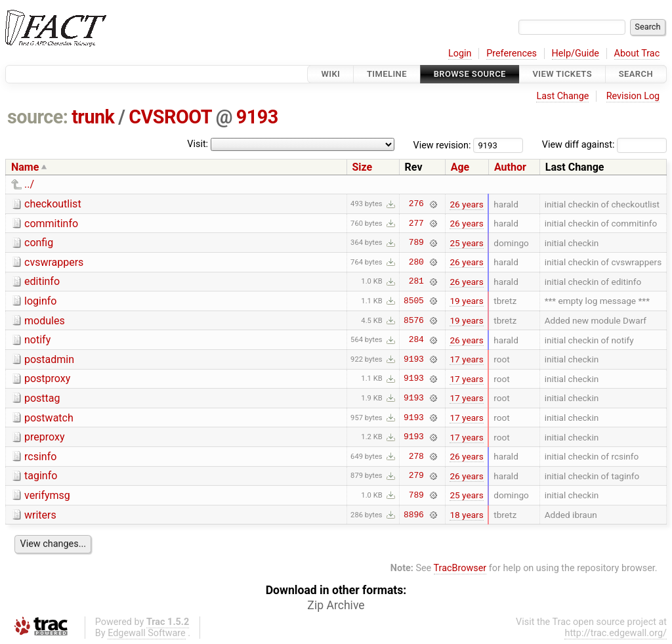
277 (416, 223)
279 (416, 476)
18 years (466, 515)
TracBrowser (460, 568)
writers (40, 515)
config (39, 243)
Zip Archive (336, 605)
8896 (414, 515)
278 (416, 456)
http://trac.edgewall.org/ (616, 633)
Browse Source (470, 74)
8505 (414, 301)
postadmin (49, 359)
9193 (257, 117)
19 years (466, 301)
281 (416, 282)
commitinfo (51, 224)
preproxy (44, 437)
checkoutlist (53, 204)
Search (636, 74)
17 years (466, 359)
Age (460, 167)
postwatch (49, 418)
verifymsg (47, 495)
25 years (466, 243)
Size (363, 167)
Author (510, 167)
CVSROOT (170, 117)
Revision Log (633, 96)
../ (29, 184)
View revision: (442, 145)
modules (45, 321)
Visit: (198, 144)
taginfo (41, 476)
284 (416, 340)
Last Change (562, 96)
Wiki (330, 74)
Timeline (387, 74)
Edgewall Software (147, 633)
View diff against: (604, 145)
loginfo (40, 301)
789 (416, 243)
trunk (93, 117)
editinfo (42, 281)
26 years (466, 204)
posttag (42, 398)
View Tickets (562, 74)
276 (416, 204)
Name (25, 167)
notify (37, 340)
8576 (414, 320)
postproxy (47, 378)
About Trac (637, 54)
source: (38, 117)
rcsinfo (40, 457)
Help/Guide (576, 54)
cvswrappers (54, 262)
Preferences (512, 54)
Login (460, 54)
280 (416, 262)
